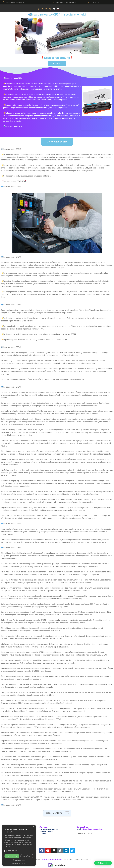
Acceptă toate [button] (12, 856)
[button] (103, 863)
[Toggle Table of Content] (66, 813)
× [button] (34, 827)
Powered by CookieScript (19, 863)
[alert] (19, 845)
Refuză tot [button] (27, 856)
